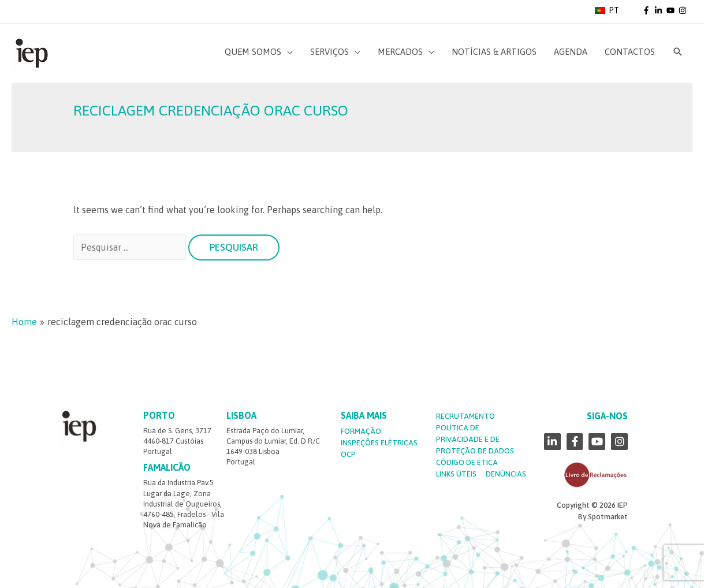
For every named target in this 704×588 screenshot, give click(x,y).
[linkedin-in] (660, 10)
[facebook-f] (647, 10)
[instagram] (683, 10)
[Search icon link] (678, 52)
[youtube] (672, 10)
